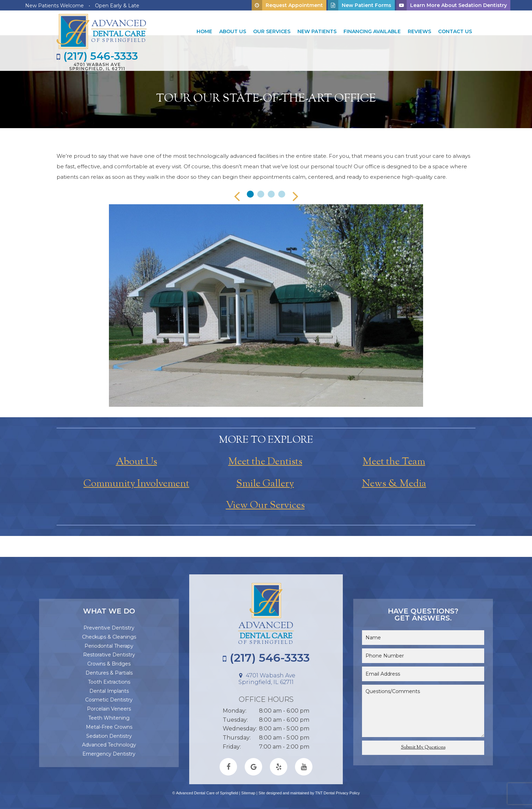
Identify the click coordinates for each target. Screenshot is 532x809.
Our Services (272, 31)
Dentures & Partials (109, 673)
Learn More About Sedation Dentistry (452, 5)
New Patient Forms (360, 5)
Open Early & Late (117, 6)
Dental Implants (109, 691)
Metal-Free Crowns (109, 727)
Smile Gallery (265, 484)
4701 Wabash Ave (97, 66)
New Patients (317, 31)
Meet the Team (394, 462)
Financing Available (372, 31)
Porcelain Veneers (109, 709)
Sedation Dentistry (109, 736)
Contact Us (455, 31)
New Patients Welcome (54, 6)
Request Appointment (287, 5)
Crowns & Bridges (109, 664)
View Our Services (265, 506)
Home (204, 31)
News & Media (394, 484)
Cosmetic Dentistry (109, 700)
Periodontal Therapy (109, 646)
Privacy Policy (348, 793)
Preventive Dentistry (109, 628)
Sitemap (248, 793)
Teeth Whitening (109, 718)
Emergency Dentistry (109, 754)
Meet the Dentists (265, 462)
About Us (233, 31)
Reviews (419, 31)
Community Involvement (136, 484)
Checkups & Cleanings (109, 637)
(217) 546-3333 (97, 56)
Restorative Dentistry (109, 655)
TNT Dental (325, 793)
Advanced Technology (109, 745)
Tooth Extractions (109, 682)
